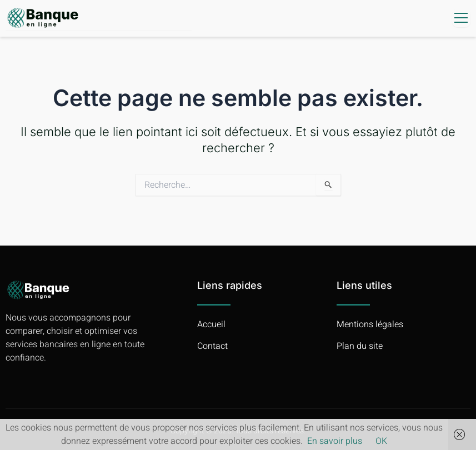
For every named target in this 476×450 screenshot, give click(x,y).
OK (381, 441)
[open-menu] (461, 18)
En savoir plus (335, 441)
